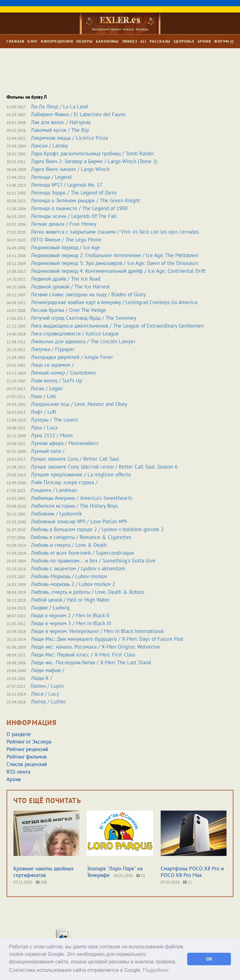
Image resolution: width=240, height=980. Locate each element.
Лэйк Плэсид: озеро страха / (64, 482)
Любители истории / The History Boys (74, 506)
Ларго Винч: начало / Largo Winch (70, 169)
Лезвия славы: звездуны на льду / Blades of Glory (88, 294)
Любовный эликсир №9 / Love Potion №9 (79, 521)
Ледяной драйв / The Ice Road (66, 279)
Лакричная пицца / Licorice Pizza (69, 138)
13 (141, 876)
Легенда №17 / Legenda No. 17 (67, 185)
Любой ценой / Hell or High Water (70, 600)
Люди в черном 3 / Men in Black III (71, 623)
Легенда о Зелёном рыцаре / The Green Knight (85, 200)
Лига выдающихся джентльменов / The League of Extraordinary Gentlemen (117, 326)
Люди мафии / (47, 670)
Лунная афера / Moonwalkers (65, 443)
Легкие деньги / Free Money (64, 224)
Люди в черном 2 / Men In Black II (70, 615)
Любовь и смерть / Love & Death (69, 545)
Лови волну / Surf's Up (57, 381)
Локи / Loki (43, 396)
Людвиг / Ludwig (50, 608)
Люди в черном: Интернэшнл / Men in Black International (97, 631)
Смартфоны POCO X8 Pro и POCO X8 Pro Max (192, 872)
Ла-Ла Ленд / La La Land (59, 106)
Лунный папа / (48, 451)
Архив (204, 41)
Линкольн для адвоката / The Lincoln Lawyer (83, 341)
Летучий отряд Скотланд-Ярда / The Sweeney (83, 318)
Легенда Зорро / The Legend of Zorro (74, 193)
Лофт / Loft (43, 412)
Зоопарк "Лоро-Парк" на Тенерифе (115, 872)
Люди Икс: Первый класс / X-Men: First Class (83, 655)
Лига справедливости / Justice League (75, 334)
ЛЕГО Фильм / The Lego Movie (66, 240)
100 (41, 882)
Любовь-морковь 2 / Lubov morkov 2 (73, 584)
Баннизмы (107, 41)
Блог (33, 41)
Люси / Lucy (45, 694)
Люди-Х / (42, 678)
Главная (15, 41)
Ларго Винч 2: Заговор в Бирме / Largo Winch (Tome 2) (94, 161)
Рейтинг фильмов (27, 757)
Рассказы (160, 41)
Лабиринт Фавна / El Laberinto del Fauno (78, 114)
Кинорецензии (57, 41)
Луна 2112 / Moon (52, 435)
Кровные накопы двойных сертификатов (44, 872)
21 (187, 882)
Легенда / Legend (51, 177)
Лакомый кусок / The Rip (60, 130)
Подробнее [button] (156, 970)
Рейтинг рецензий (27, 749)
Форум (224, 41)
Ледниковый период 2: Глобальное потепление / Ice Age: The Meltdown (115, 255)
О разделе (19, 734)
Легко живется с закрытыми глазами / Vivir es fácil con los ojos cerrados (115, 232)
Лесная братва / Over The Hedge (68, 310)
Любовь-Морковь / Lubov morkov (69, 576)
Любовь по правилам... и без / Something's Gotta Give (93, 561)
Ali (143, 41)
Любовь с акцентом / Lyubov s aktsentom (78, 568)
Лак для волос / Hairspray (61, 122)
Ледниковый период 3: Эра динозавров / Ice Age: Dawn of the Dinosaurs (115, 263)
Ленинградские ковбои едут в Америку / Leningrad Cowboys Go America (114, 302)
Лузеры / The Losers (54, 420)
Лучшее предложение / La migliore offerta (81, 474)
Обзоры (85, 41)
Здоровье (184, 41)
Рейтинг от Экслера (29, 742)
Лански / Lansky (49, 146)
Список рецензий (27, 764)
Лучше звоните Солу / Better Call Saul (75, 459)
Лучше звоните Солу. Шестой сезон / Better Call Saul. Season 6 (104, 467)
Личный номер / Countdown (63, 373)
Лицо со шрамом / (52, 365)
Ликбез (130, 41)
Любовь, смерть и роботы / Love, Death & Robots (88, 592)
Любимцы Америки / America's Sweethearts (82, 498)
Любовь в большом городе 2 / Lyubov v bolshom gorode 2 (97, 529)
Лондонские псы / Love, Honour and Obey (79, 404)
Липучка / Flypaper (53, 349)
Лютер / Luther (48, 702)
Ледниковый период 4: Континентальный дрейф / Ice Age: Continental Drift (118, 271)
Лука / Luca (44, 428)
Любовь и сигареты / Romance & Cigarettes (81, 537)
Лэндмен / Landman (54, 490)
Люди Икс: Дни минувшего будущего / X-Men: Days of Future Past (107, 639)
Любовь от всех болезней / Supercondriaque (82, 553)
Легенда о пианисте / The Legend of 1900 (79, 208)
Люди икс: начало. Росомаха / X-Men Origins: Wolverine (95, 647)
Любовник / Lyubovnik (56, 514)
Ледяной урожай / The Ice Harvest (70, 287)
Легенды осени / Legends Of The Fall (74, 216)
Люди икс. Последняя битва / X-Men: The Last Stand (91, 662)
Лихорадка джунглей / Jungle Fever (72, 357)
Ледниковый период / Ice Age (65, 247)
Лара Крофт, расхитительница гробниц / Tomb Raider (92, 153)
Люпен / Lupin (47, 686)
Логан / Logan (47, 388)
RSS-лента (18, 772)
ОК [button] (209, 959)
